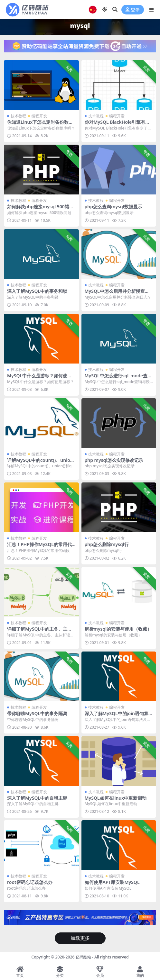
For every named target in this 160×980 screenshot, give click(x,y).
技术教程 (18, 116)
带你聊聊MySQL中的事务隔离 (37, 713)
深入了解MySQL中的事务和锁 (37, 291)
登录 (133, 10)
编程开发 (39, 116)
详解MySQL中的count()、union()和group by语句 (40, 463)
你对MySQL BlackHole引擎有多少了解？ (117, 125)
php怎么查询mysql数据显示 (113, 207)
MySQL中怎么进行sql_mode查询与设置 (118, 378)
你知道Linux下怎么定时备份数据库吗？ (40, 125)
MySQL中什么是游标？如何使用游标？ (39, 378)
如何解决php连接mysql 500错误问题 (40, 209)
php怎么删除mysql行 (107, 544)
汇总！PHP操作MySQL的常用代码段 (39, 547)
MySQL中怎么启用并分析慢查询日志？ (117, 294)
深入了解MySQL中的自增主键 (37, 798)
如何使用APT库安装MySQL (112, 882)
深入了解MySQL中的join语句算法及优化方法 (117, 716)
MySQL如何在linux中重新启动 (116, 798)
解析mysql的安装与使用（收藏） (118, 629)
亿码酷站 (83, 957)
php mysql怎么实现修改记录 (114, 460)
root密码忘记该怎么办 (30, 882)
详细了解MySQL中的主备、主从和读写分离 (39, 632)
